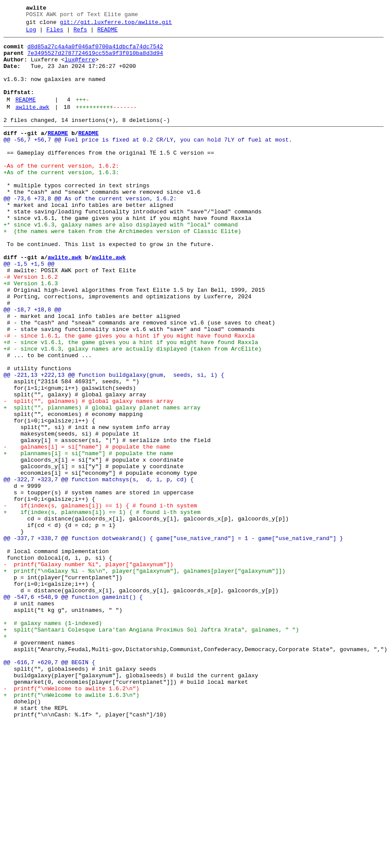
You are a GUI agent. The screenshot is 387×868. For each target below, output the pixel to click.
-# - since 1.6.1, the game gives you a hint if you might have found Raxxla (129, 396)
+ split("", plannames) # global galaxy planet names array (102, 482)
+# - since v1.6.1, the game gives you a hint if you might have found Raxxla (131, 404)
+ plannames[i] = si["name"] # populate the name (88, 537)
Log (31, 34)
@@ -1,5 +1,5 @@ (29, 310)
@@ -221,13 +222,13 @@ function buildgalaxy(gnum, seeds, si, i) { (114, 443)
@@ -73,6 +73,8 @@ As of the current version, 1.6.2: (90, 231)
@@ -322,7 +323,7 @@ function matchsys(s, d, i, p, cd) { (99, 568)
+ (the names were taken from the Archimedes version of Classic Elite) (122, 270)
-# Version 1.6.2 (31, 325)
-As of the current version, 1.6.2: (61, 192)
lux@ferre (80, 68)
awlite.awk (32, 124)
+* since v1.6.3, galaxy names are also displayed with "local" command (121, 263)
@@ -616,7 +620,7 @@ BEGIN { (49, 788)
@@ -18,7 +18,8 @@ (32, 365)
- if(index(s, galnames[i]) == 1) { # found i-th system (100, 600)
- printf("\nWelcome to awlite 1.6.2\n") (71, 819)
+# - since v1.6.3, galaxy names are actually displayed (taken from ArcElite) (133, 412)
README (107, 34)
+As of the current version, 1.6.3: (61, 200)
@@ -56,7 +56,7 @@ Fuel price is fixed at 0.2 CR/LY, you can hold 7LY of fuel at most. (148, 161)
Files (55, 34)
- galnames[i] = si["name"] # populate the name (87, 529)
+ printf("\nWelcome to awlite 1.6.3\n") (71, 827)
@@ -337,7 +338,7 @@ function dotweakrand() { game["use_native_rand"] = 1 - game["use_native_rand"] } (173, 639)
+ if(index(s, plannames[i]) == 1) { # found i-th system (102, 608)
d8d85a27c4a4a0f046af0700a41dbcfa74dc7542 (95, 52)
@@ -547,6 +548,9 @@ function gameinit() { (73, 709)
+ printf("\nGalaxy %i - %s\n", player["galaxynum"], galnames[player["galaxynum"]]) (144, 678)
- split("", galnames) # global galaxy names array (88, 474)
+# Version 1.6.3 (31, 333)
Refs (80, 34)
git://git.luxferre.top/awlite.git (116, 25)
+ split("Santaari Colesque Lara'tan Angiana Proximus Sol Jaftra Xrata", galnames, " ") (155, 749)
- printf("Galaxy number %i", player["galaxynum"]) (88, 670)
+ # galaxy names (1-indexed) (53, 741)
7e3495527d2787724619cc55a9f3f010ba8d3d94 (95, 60)
